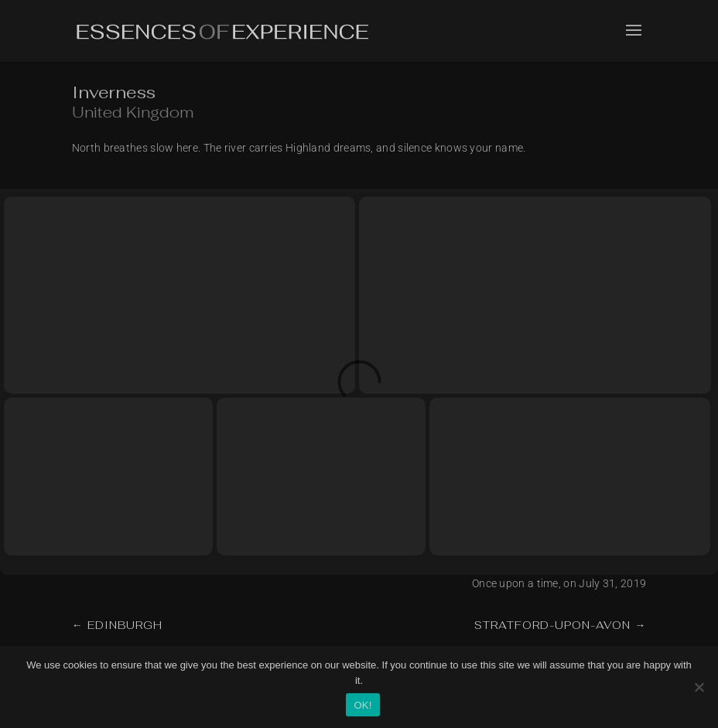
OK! (362, 705)
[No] (699, 687)
